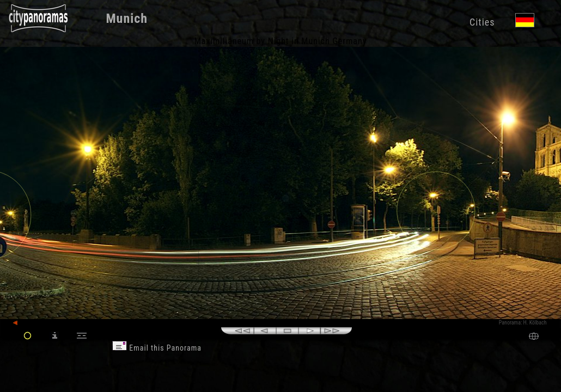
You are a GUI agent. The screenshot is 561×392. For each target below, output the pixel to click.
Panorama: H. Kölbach (523, 323)
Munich (127, 19)
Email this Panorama (157, 348)
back (23, 323)
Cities (482, 22)
